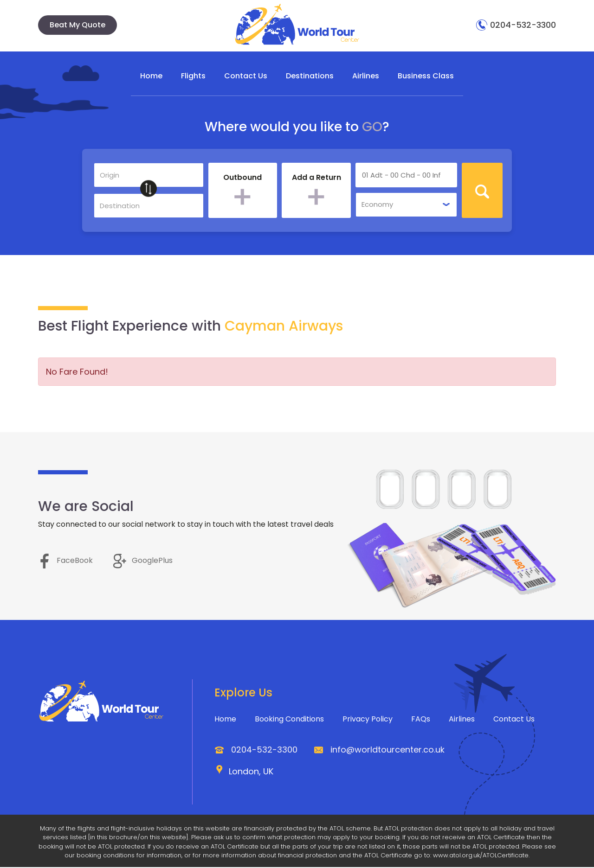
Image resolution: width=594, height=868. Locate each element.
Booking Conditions (289, 720)
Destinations (310, 75)
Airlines (366, 75)
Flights (193, 75)
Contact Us (246, 75)
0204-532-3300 (516, 25)
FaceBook (65, 562)
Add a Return (316, 179)
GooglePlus (143, 562)
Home (151, 75)
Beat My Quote (77, 25)
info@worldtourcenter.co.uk (387, 750)
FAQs (421, 720)
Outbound (242, 179)
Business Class (426, 75)
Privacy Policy (368, 720)
